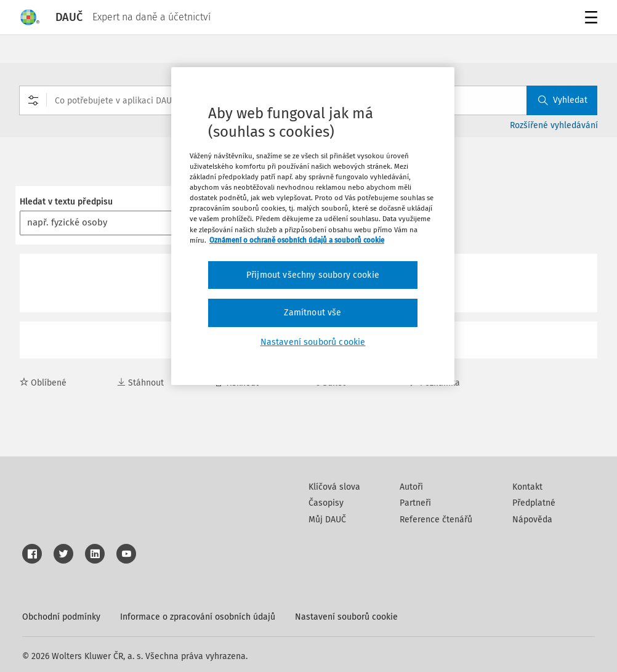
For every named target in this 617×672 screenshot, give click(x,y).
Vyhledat (563, 100)
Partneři (415, 503)
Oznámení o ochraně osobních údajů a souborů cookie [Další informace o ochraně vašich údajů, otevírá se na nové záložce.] (297, 240)
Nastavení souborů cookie (346, 617)
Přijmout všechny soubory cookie (313, 275)
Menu (589, 19)
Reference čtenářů (436, 520)
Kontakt (527, 487)
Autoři (411, 487)
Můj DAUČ (327, 520)
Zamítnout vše (313, 313)
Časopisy (326, 503)
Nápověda (532, 520)
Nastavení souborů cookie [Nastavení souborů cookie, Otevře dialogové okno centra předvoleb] (313, 342)
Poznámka (434, 383)
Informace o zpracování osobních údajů (198, 617)
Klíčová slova (334, 487)
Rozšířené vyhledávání (554, 125)
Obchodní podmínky (61, 617)
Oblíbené (43, 383)
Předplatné (534, 503)
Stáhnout (140, 383)
